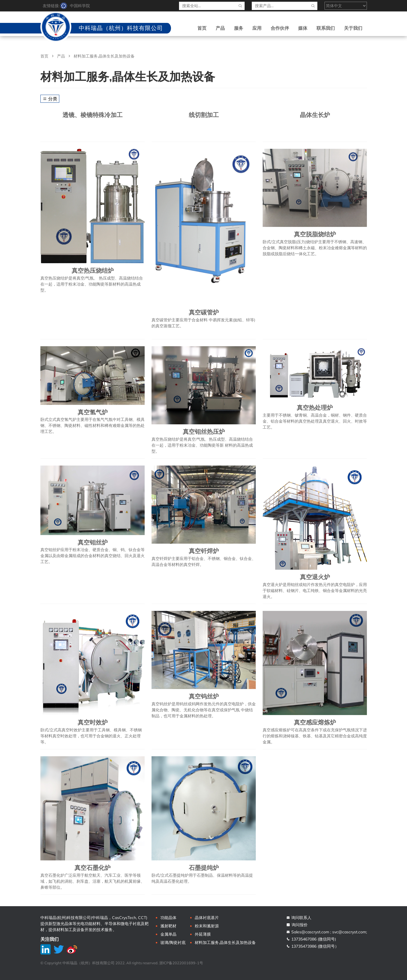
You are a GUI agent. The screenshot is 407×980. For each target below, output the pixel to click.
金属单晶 (168, 934)
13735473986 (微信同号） (312, 946)
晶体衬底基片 (207, 918)
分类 (50, 99)
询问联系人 (299, 918)
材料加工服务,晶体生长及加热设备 (225, 943)
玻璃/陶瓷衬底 (173, 943)
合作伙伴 (280, 28)
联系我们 (326, 28)
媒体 (303, 28)
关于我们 (353, 28)
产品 (220, 28)
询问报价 (297, 925)
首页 (202, 28)
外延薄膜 (203, 934)
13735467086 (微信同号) (311, 939)
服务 (239, 28)
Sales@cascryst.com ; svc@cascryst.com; (327, 932)
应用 (257, 28)
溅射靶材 (168, 926)
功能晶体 (168, 918)
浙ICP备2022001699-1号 (181, 963)
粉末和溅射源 (207, 926)
